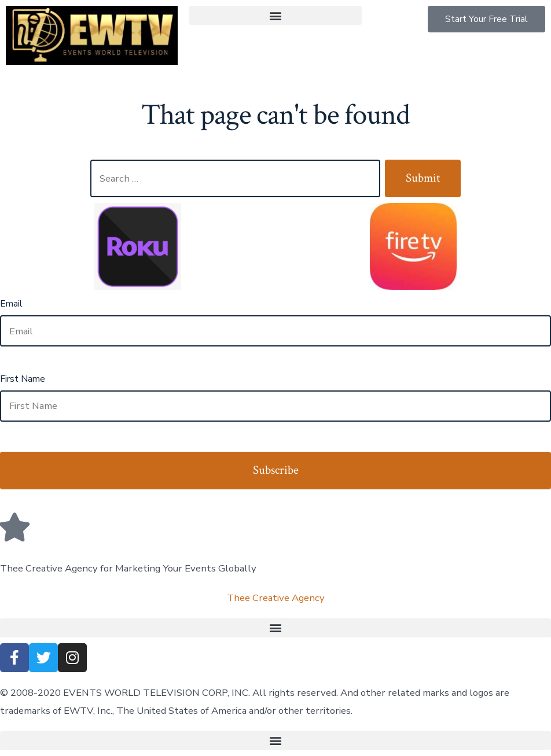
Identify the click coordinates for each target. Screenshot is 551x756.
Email (11, 304)
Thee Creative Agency (276, 598)
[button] (275, 15)
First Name (23, 379)
